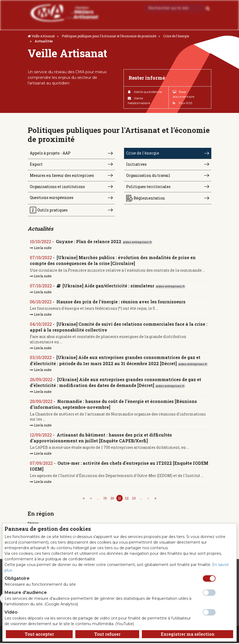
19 (105, 499)
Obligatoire (17, 578)
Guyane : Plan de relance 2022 (89, 242)
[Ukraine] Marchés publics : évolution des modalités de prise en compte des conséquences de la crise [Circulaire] (113, 261)
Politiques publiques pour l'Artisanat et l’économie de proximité (109, 36)
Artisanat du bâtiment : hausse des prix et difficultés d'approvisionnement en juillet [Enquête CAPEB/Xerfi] (101, 438)
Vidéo (11, 612)
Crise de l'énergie (176, 36)
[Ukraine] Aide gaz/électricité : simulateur (108, 286)
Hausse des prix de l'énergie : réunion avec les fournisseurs (121, 302)
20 (112, 499)
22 (127, 499)
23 (134, 499)
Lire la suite (41, 248)
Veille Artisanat (43, 36)
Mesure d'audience (26, 592)
